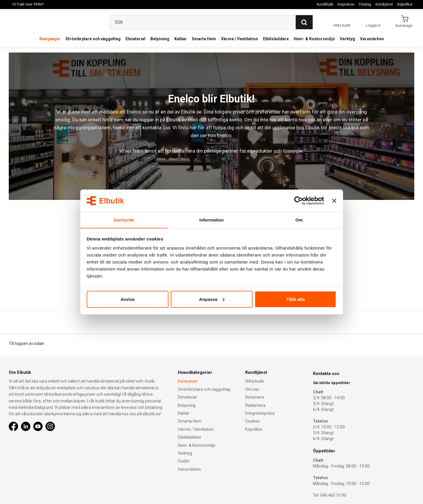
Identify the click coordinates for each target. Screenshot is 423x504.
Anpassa (212, 299)
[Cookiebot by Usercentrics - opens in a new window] (298, 200)
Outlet (183, 461)
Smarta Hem (204, 39)
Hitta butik (255, 381)
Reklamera (255, 405)
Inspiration (346, 4)
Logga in (373, 25)
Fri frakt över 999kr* (28, 4)
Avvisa (128, 299)
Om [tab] (299, 220)
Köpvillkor (405, 4)
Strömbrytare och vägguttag (93, 39)
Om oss (252, 389)
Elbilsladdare (276, 39)
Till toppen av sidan (26, 343)
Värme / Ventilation (240, 39)
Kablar (181, 39)
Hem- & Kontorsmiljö (314, 39)
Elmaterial (135, 39)
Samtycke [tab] (124, 220)
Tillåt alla (295, 299)
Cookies (253, 421)
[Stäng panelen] (334, 200)
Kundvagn (404, 25)
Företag (365, 4)
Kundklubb (325, 4)
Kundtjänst (384, 4)
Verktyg (347, 39)
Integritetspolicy (260, 413)
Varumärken (372, 39)
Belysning (160, 39)
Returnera (255, 397)
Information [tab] (212, 220)
